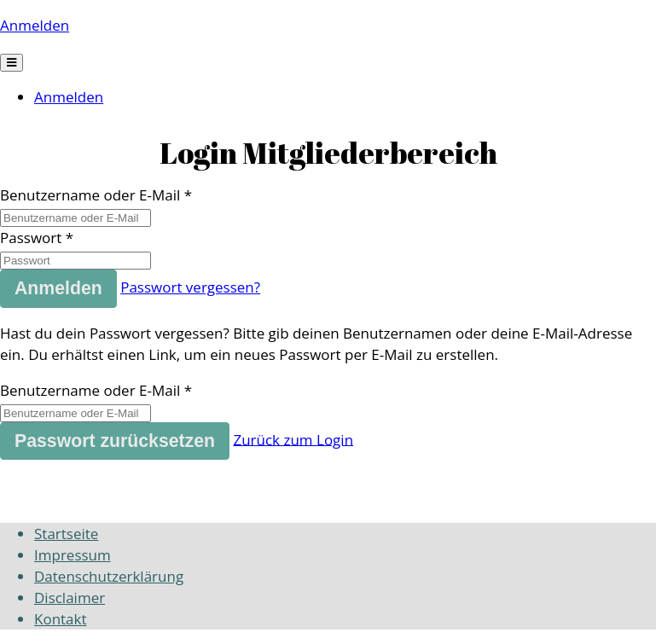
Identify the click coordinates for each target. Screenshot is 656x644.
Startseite (66, 534)
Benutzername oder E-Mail (90, 195)
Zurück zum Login (293, 439)
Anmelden (35, 25)
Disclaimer (70, 598)
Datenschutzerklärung (109, 576)
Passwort (31, 238)
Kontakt (61, 619)
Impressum (73, 555)
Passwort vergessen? (190, 287)
